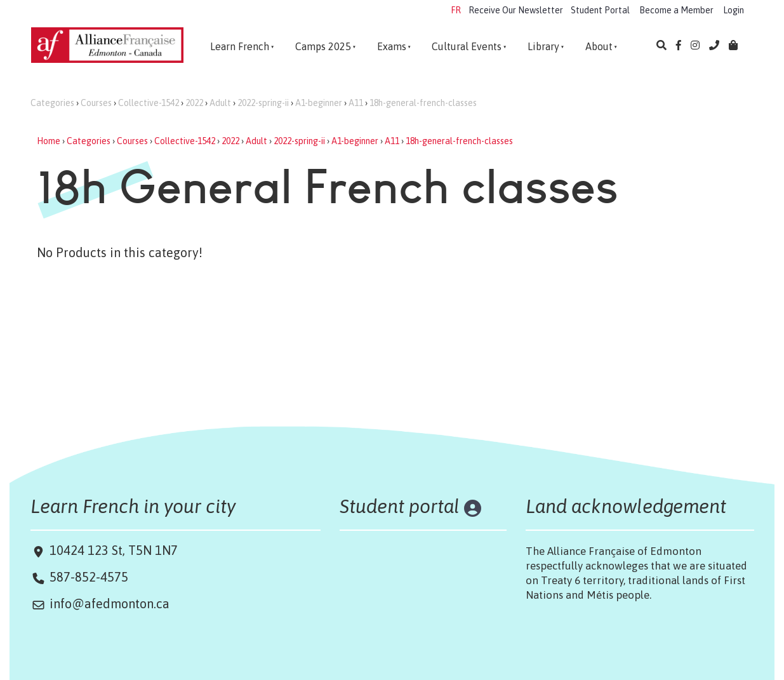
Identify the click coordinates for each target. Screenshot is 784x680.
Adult (220, 103)
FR (456, 10)
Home (49, 141)
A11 (356, 103)
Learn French (240, 46)
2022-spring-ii (263, 103)
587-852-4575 (89, 577)
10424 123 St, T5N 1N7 (112, 550)
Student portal (400, 506)
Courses (96, 103)
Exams (392, 46)
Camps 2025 (323, 46)
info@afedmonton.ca (110, 603)
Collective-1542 (149, 103)
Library (543, 46)
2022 (194, 103)
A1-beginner (319, 103)
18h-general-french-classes (423, 103)
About (599, 46)
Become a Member (676, 10)
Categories (52, 103)
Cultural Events (467, 46)
